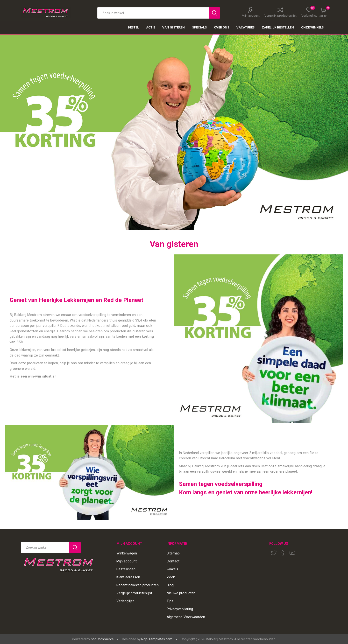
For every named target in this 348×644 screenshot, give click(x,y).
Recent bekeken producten (138, 585)
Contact (173, 561)
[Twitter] (274, 553)
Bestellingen (126, 569)
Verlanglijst (125, 601)
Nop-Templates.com (157, 639)
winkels (172, 569)
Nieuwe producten (181, 593)
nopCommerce (102, 639)
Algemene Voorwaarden (186, 617)
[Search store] (45, 548)
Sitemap (173, 553)
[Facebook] (283, 553)
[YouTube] (292, 553)
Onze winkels (312, 27)
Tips (170, 601)
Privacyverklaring (180, 609)
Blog (170, 585)
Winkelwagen (127, 553)
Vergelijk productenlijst (281, 15)
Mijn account (251, 15)
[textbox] (153, 13)
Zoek (171, 577)
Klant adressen (128, 577)
